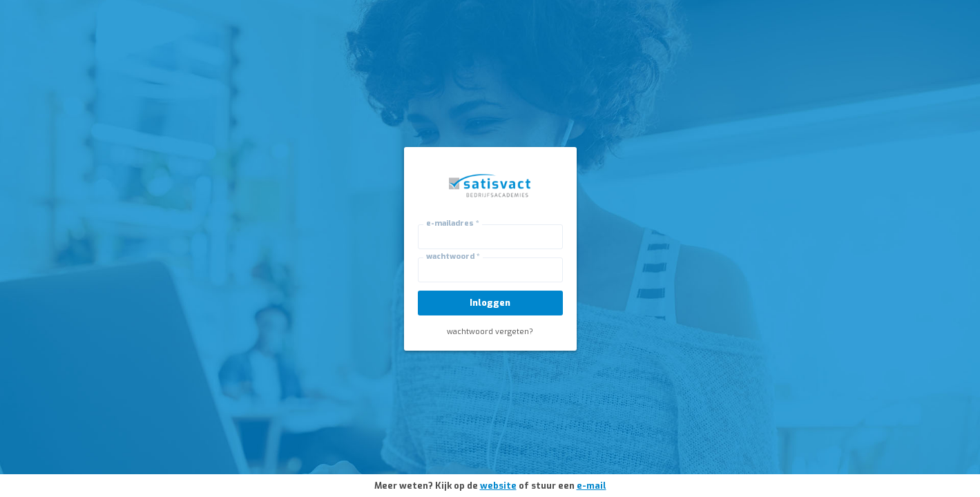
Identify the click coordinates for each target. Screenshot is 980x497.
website (498, 486)
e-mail (592, 486)
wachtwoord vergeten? (490, 332)
